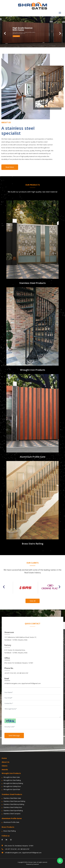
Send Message (14, 735)
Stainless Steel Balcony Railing (14, 804)
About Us (6, 762)
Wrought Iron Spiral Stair (12, 789)
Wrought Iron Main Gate (12, 777)
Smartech (36, 864)
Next (60, 587)
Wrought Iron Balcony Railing (13, 783)
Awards (5, 770)
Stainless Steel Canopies (12, 814)
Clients (5, 766)
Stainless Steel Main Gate (12, 798)
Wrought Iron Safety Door (12, 786)
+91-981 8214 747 (22, 673)
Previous (5, 587)
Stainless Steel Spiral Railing (13, 811)
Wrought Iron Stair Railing (12, 780)
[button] (5, 32)
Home (4, 758)
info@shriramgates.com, (12, 853)
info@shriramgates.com (13, 683)
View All (33, 601)
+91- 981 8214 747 (23, 849)
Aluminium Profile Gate (11, 822)
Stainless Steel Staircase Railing (14, 801)
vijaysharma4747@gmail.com (31, 683)
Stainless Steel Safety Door (13, 807)
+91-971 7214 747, (9, 849)
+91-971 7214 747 (10, 673)
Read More (10, 167)
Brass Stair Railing (10, 831)
